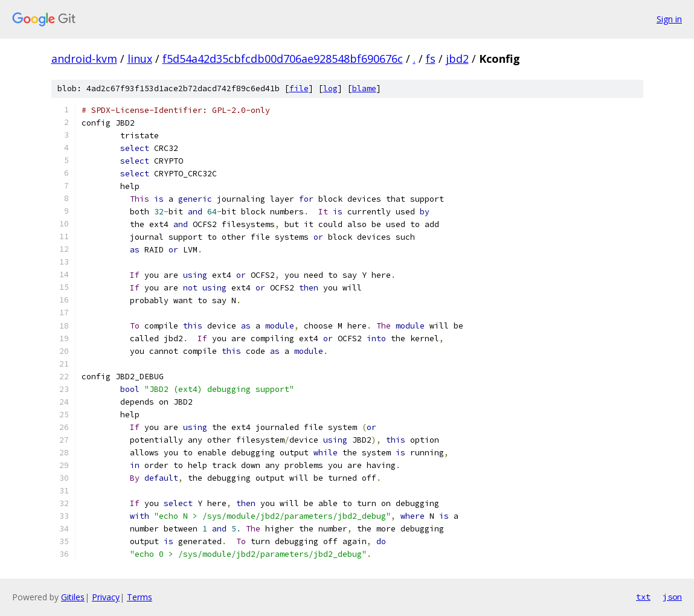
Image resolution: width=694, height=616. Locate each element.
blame (364, 88)
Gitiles (73, 597)
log (330, 88)
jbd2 (457, 59)
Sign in (669, 19)
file (299, 88)
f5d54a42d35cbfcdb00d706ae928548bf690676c (283, 59)
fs (431, 59)
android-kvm (84, 59)
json (672, 597)
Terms (140, 597)
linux (140, 59)
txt (643, 597)
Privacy (106, 597)
